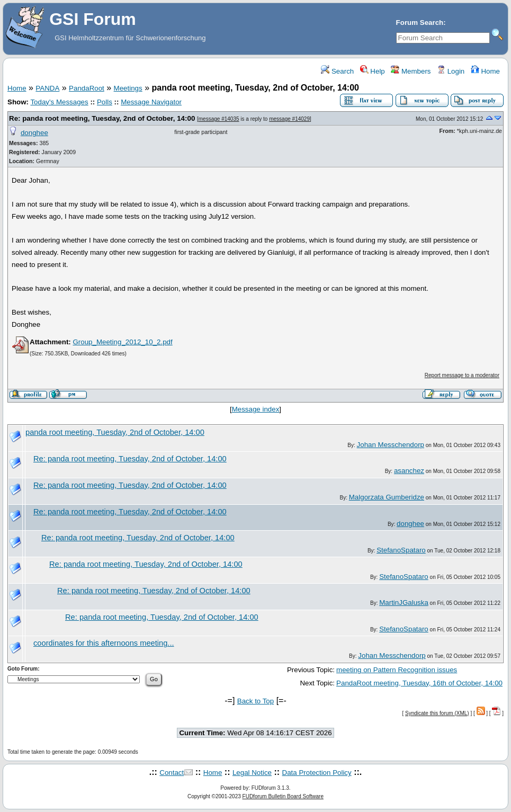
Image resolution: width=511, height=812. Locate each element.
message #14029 (289, 119)
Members (411, 71)
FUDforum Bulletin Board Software (283, 796)
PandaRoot (87, 88)
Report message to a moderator (462, 375)
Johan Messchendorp (391, 445)
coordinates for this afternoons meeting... (104, 643)
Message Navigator (151, 102)
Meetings (128, 88)
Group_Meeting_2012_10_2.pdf (122, 342)
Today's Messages (59, 102)
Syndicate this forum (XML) (437, 713)
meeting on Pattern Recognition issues (397, 670)
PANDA (47, 88)
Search (337, 71)
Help (373, 71)
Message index (256, 409)
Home (485, 71)
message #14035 (219, 119)
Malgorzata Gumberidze (387, 497)
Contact (172, 773)
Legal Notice (252, 773)
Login (451, 71)
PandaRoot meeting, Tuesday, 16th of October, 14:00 (419, 683)
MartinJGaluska (404, 603)
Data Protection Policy (317, 773)
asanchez (409, 471)
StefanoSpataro (401, 550)
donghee (34, 133)
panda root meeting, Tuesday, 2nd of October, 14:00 (115, 432)
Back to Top (256, 701)
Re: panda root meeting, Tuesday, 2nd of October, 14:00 (102, 118)
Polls (105, 102)
